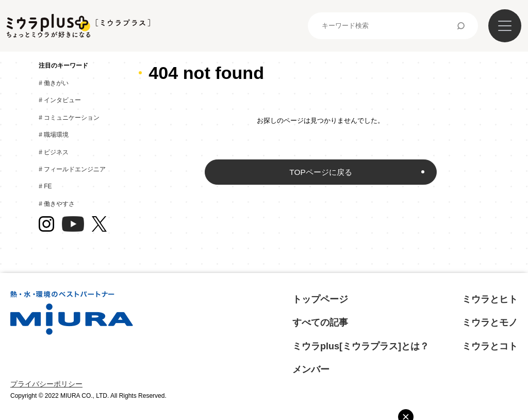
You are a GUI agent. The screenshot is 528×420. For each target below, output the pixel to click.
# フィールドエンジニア (75, 169)
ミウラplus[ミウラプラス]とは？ (361, 346)
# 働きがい (56, 83)
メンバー (311, 369)
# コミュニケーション (72, 118)
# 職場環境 (56, 135)
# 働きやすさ (59, 204)
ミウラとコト (490, 346)
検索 (461, 26)
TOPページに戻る (320, 172)
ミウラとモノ (490, 322)
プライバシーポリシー (46, 384)
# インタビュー (62, 100)
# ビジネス (56, 152)
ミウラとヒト (490, 299)
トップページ (320, 299)
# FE (48, 186)
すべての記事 (320, 322)
